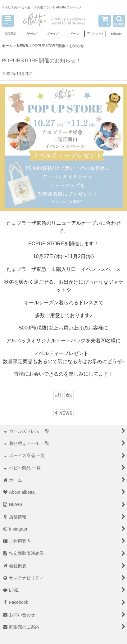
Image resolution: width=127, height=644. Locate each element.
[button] (8, 21)
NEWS (63, 413)
